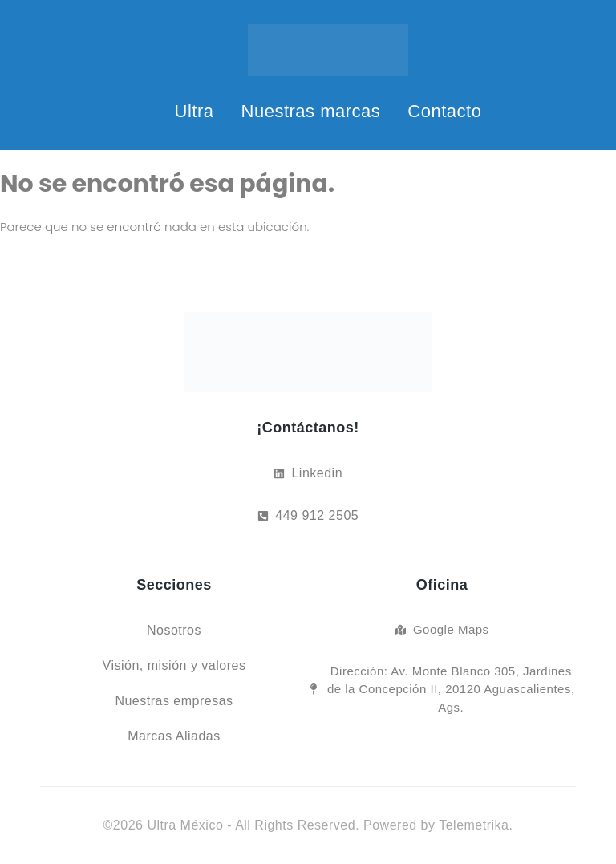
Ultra (195, 111)
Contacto (444, 111)
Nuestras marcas (311, 111)
